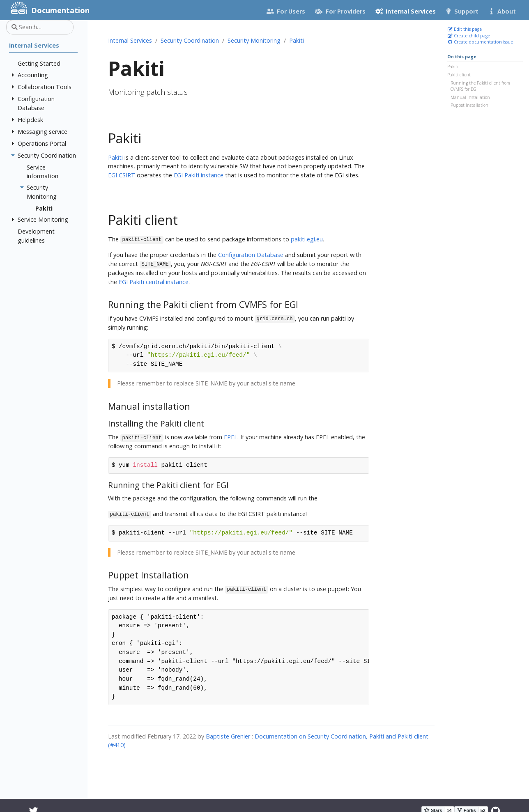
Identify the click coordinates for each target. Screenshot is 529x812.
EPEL (231, 437)
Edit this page (465, 29)
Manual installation (470, 97)
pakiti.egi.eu (307, 239)
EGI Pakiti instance (199, 175)
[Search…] (40, 27)
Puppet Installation (469, 105)
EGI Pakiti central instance (154, 282)
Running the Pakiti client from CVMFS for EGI (480, 86)
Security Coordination (190, 40)
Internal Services (130, 40)
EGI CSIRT (122, 175)
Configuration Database (251, 255)
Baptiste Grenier (228, 736)
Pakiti (453, 67)
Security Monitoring (254, 40)
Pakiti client (459, 75)
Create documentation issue (480, 42)
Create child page (469, 36)
